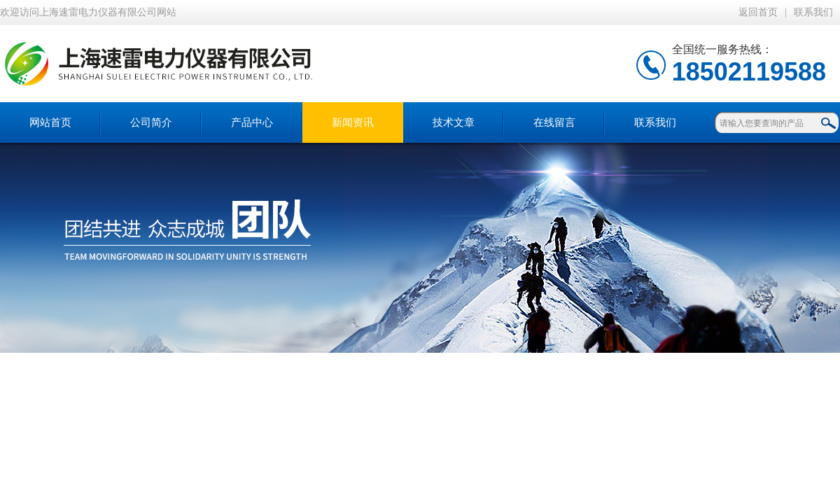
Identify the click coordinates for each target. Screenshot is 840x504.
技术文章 (454, 122)
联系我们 (813, 12)
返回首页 (758, 12)
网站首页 (50, 122)
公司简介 (151, 122)
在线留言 (554, 122)
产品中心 (252, 122)
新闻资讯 (353, 122)
